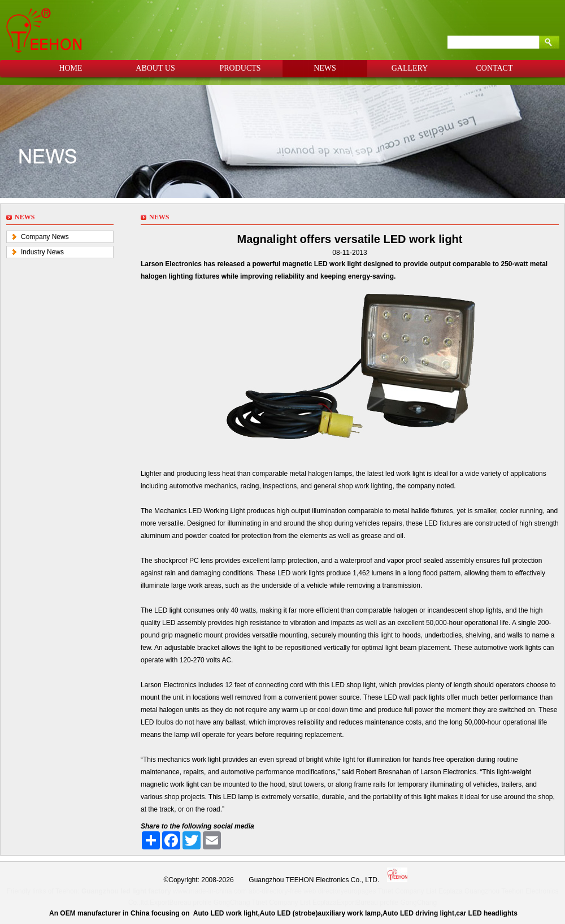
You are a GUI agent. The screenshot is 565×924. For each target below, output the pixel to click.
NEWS (325, 68)
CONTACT (495, 68)
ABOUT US (155, 68)
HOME (70, 68)
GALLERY (410, 68)
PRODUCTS (240, 68)
